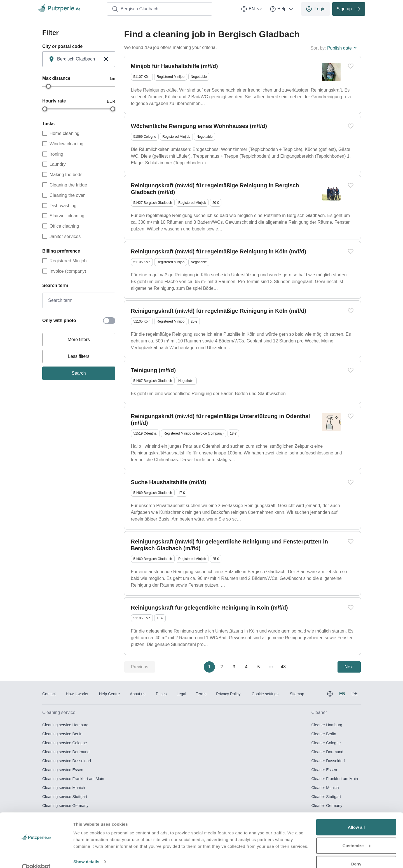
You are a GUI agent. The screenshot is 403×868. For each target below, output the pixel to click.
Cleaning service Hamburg (65, 725)
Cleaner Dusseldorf (328, 761)
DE (355, 694)
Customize (357, 835)
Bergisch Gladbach (135, 9)
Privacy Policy (228, 694)
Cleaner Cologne (326, 743)
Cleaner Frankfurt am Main (335, 779)
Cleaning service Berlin (62, 734)
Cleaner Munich (325, 788)
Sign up (349, 9)
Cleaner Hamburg (327, 725)
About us (138, 694)
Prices (161, 694)
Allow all (356, 816)
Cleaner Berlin (324, 734)
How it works (77, 694)
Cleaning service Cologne (65, 743)
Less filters (79, 356)
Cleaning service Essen (63, 770)
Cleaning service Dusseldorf (67, 761)
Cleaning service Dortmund (66, 752)
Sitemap (297, 694)
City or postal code (62, 46)
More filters (79, 340)
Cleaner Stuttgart (326, 797)
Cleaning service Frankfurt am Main (73, 779)
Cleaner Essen (324, 770)
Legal (181, 694)
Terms (201, 694)
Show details (86, 851)
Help (282, 9)
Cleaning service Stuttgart (65, 797)
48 (283, 667)
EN (252, 9)
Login (316, 9)
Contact (49, 694)
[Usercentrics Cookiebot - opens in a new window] (36, 857)
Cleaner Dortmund (327, 752)
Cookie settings (265, 694)
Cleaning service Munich (64, 788)
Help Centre (109, 694)
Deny (356, 853)
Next (349, 667)
